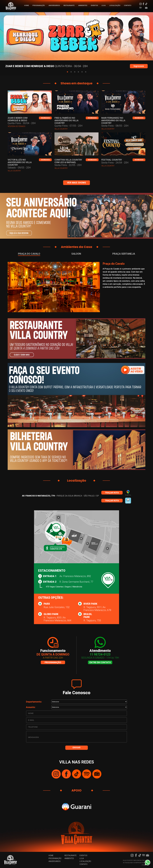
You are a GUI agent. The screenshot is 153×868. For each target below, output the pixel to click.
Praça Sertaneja (124, 254)
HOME (27, 5)
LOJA (104, 5)
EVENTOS (94, 5)
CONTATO (128, 5)
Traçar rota (112, 493)
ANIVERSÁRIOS (54, 5)
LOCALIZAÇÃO (115, 5)
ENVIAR (76, 748)
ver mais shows (76, 183)
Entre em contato (100, 662)
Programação (53, 662)
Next (146, 44)
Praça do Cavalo (29, 254)
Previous (7, 44)
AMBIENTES (83, 5)
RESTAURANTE (69, 5)
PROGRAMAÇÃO (39, 5)
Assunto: (31, 707)
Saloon (76, 254)
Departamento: (34, 702)
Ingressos (139, 66)
